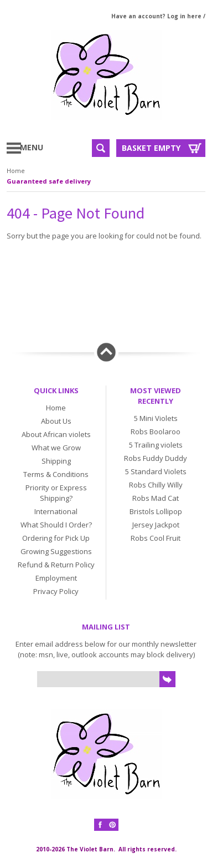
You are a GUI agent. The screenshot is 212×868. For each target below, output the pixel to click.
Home (16, 171)
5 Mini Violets (156, 418)
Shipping (56, 461)
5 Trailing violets (156, 445)
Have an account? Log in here (156, 16)
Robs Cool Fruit (156, 538)
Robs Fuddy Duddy (156, 458)
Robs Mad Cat (156, 498)
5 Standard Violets (156, 471)
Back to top (106, 352)
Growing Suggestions (56, 551)
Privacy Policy (56, 591)
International (56, 511)
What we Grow (56, 448)
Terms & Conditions (56, 474)
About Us (56, 421)
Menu (40, 147)
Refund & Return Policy (56, 565)
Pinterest (112, 825)
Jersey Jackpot (156, 525)
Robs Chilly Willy (156, 485)
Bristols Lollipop (156, 511)
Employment (56, 578)
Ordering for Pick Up (56, 538)
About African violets (56, 434)
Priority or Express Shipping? (56, 493)
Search (101, 148)
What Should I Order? (56, 525)
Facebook (100, 825)
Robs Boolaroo (156, 432)
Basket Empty (151, 148)
